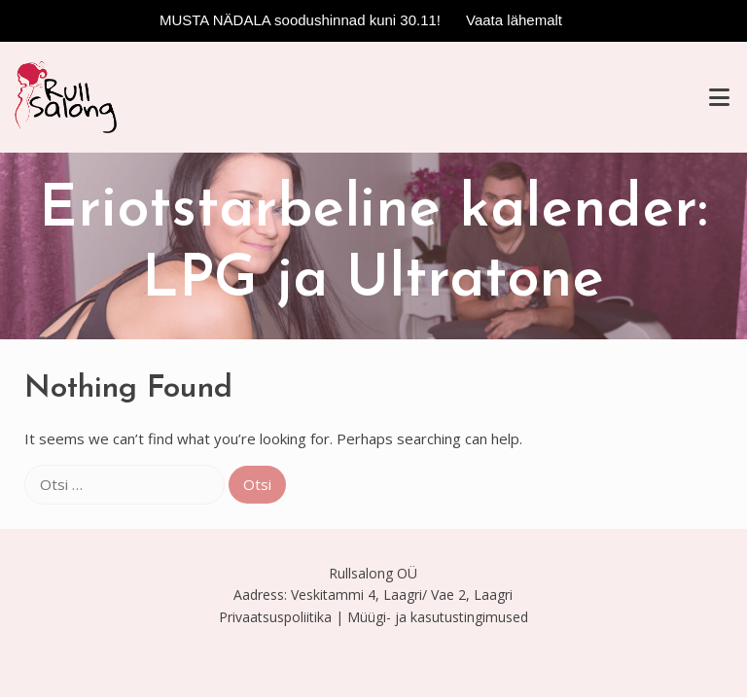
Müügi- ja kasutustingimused (438, 617)
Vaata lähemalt (514, 20)
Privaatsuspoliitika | (281, 617)
